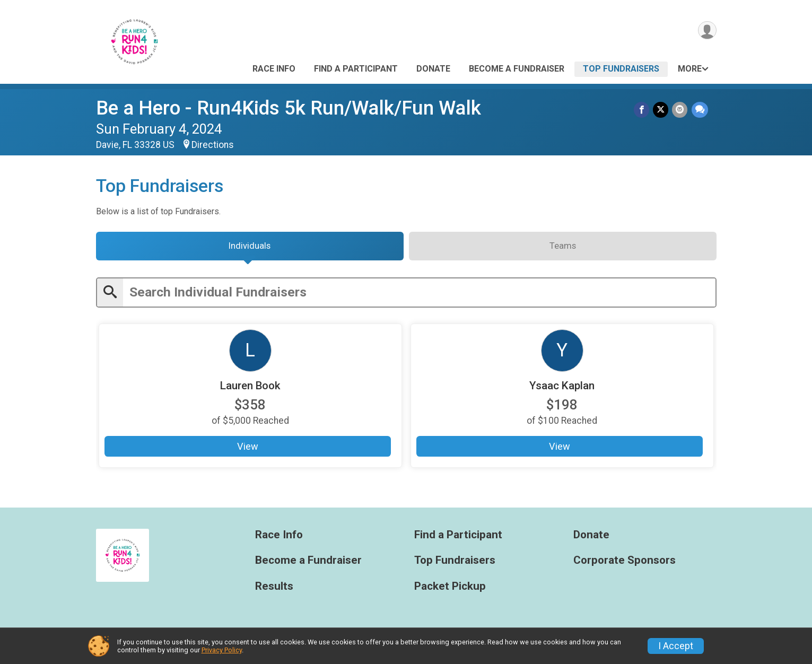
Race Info (274, 69)
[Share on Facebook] (644, 110)
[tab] (250, 248)
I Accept (676, 646)
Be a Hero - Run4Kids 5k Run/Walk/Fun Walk (289, 108)
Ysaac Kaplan (562, 389)
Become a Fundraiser (517, 69)
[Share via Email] (681, 110)
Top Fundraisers (621, 69)
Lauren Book (250, 389)
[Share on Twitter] (662, 110)
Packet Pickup (450, 590)
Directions (213, 145)
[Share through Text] (700, 110)
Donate (433, 69)
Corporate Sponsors (625, 564)
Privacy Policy (222, 650)
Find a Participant (356, 69)
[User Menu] (707, 31)
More (690, 69)
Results (274, 590)
